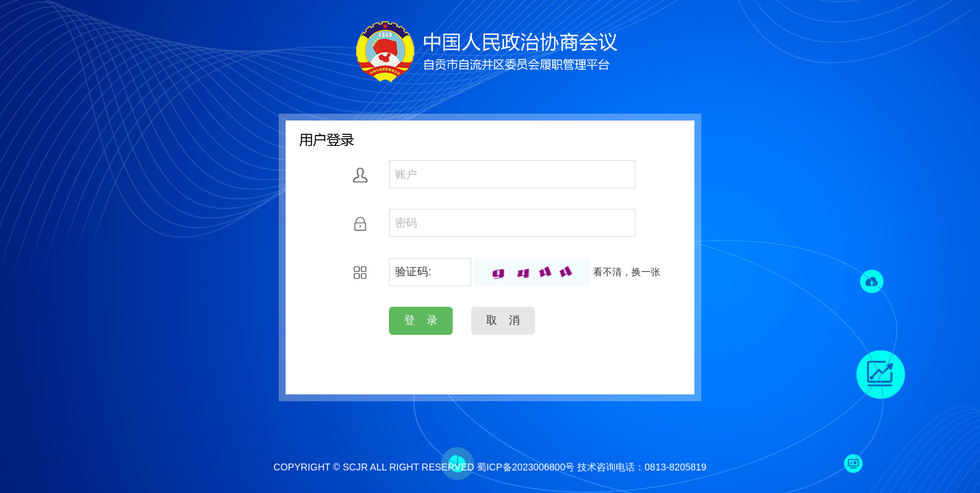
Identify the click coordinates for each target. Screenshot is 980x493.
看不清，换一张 (627, 272)
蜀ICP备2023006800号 (526, 467)
